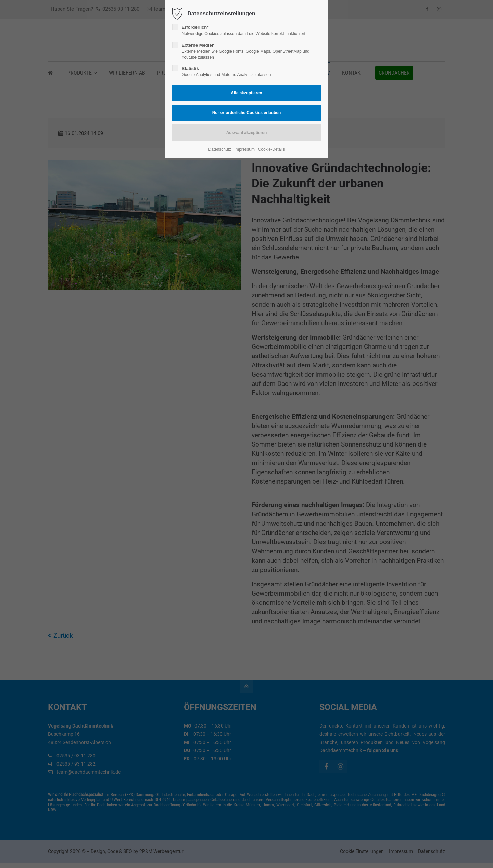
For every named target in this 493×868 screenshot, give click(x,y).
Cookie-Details (271, 149)
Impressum (245, 149)
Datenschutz (220, 149)
